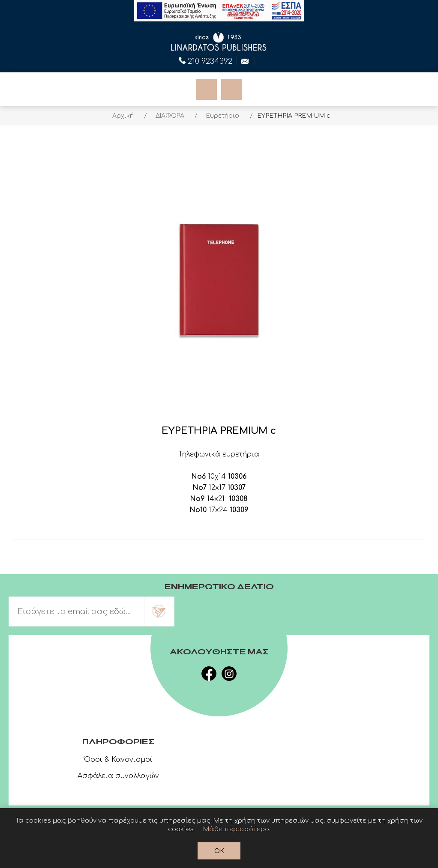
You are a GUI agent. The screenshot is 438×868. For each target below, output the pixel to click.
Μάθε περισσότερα (237, 829)
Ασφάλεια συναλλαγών (118, 776)
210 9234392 (205, 60)
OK (219, 851)
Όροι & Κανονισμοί (118, 760)
